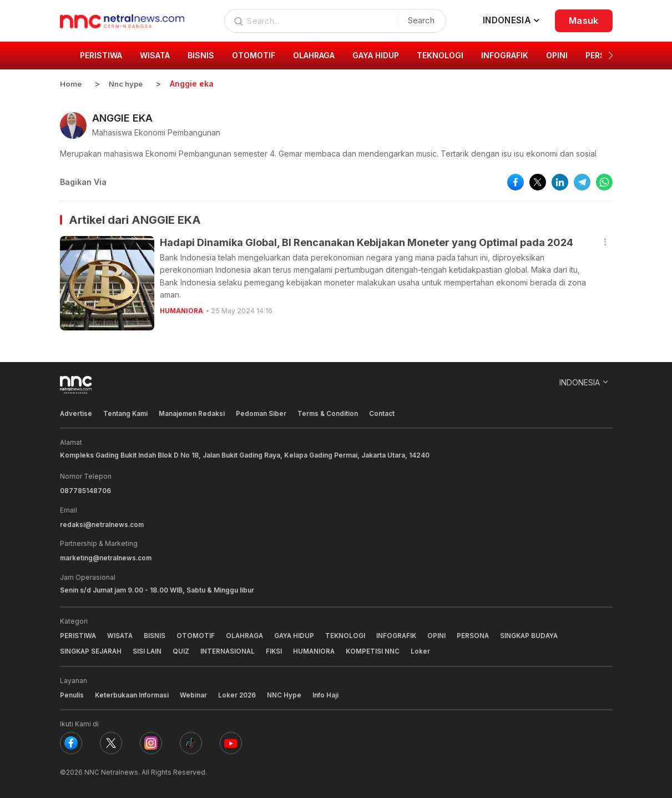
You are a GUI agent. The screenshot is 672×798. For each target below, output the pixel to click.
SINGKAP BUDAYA (537, 634)
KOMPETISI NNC (378, 649)
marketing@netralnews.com (107, 557)
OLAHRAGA (247, 634)
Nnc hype (128, 84)
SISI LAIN (150, 649)
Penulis (72, 693)
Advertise (76, 413)
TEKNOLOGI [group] (440, 55)
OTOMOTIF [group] (254, 55)
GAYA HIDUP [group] (376, 55)
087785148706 (85, 490)
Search (419, 20)
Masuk (584, 21)
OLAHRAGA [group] (314, 55)
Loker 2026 (239, 693)
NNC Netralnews (111, 770)
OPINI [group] (557, 55)
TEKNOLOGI (350, 634)
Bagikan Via (83, 181)
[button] (611, 56)
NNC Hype (286, 693)
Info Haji (328, 693)
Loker (426, 649)
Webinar (194, 693)
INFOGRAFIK (402, 634)
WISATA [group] (155, 55)
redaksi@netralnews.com (103, 523)
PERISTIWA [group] (101, 55)
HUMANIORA (182, 310)
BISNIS (156, 634)
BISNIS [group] (201, 55)
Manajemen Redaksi (194, 413)
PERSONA (480, 634)
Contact (386, 413)
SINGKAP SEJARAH (92, 649)
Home (71, 84)
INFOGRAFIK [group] (505, 55)
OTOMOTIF (197, 634)
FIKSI (278, 649)
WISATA (121, 634)
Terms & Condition (331, 413)
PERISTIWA (78, 634)
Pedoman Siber (264, 413)
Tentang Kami (127, 413)
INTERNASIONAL (231, 649)
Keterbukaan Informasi (132, 693)
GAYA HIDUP (298, 634)
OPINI (443, 634)
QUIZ (184, 649)
